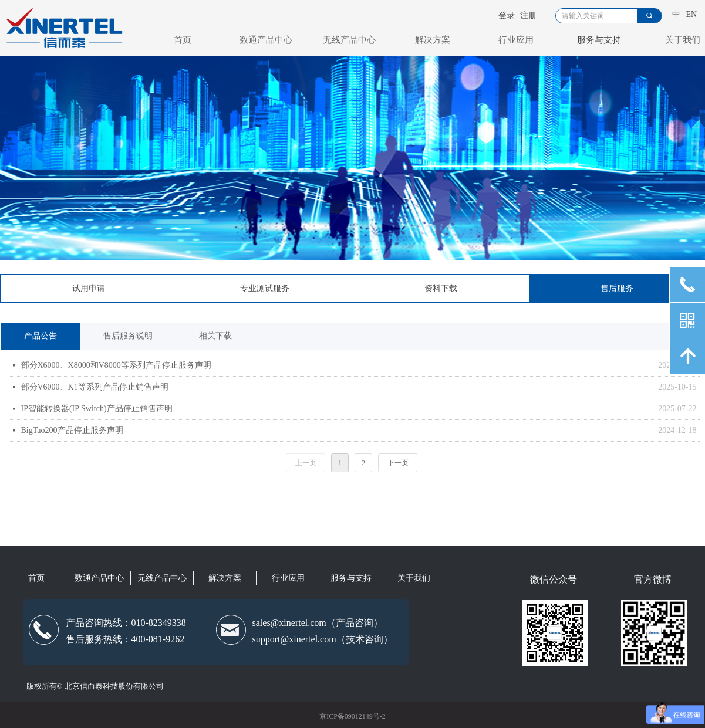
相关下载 (215, 336)
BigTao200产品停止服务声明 (72, 430)
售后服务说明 (128, 336)
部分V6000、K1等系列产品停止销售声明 (95, 387)
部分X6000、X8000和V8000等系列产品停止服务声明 (116, 365)
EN (692, 14)
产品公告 (41, 336)
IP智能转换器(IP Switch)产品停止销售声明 (97, 409)
